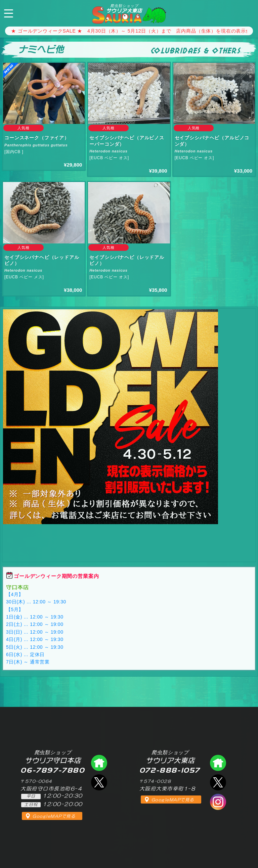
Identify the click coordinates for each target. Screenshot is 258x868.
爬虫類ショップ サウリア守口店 (99, 763)
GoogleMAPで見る (54, 816)
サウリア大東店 (124, 8)
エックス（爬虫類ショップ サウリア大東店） (218, 782)
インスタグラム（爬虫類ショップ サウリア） (218, 802)
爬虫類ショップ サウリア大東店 (218, 763)
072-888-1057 (247, 12)
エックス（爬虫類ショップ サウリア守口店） (99, 782)
